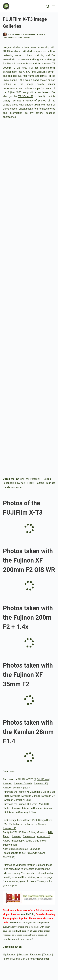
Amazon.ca (29, 836)
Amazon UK (40, 784)
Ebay (27, 788)
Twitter (20, 483)
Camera (26, 38)
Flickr (30, 483)
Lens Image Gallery (12, 38)
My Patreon (32, 479)
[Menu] (54, 6)
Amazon (8, 784)
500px (40, 483)
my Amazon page (43, 877)
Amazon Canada (23, 784)
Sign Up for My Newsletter (35, 959)
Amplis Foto (28, 914)
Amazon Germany (13, 788)
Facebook (8, 483)
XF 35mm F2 (26, 96)
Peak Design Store (42, 820)
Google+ (48, 479)
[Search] (48, 6)
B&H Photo (43, 779)
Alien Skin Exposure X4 (16, 849)
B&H (38, 865)
